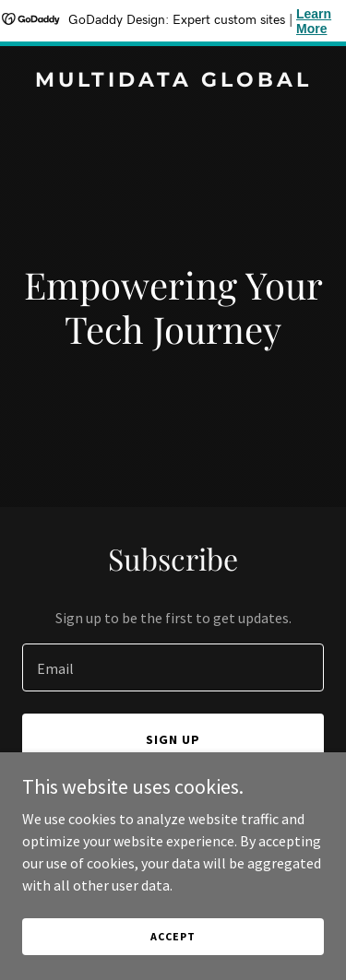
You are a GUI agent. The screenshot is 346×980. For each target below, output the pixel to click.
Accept (173, 936)
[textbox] (173, 667)
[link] (173, 81)
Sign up (173, 739)
